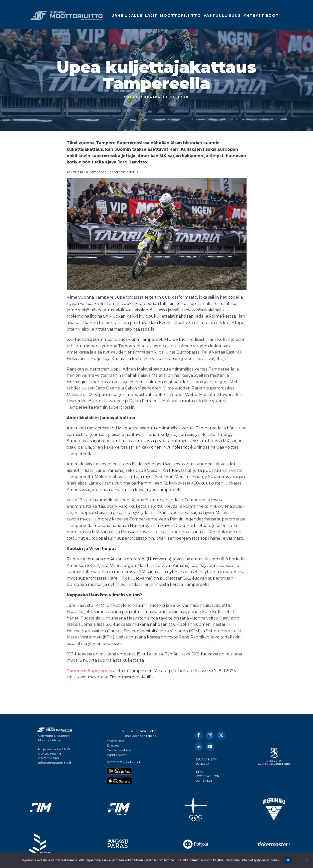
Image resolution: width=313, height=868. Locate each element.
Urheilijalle (127, 15)
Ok (288, 860)
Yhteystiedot (261, 15)
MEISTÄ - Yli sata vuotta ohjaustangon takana (139, 733)
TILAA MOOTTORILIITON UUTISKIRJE (207, 776)
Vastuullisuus (222, 15)
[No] (307, 860)
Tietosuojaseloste (119, 750)
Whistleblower (117, 755)
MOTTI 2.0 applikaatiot (124, 762)
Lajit (151, 15)
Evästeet (113, 745)
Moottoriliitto (180, 15)
